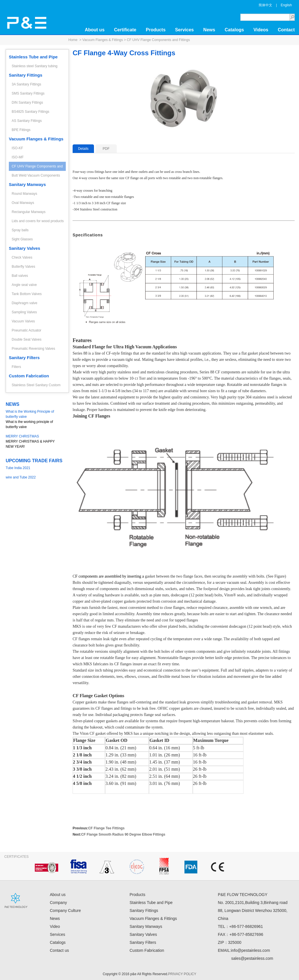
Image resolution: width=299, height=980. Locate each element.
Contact (286, 30)
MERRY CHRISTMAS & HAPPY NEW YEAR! (34, 441)
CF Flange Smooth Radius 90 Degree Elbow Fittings (123, 834)
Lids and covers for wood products (38, 221)
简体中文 (265, 5)
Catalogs (234, 30)
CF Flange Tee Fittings (107, 828)
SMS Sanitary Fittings (28, 93)
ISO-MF (18, 157)
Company (58, 903)
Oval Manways (23, 203)
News (209, 30)
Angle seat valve (24, 285)
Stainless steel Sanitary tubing (35, 66)
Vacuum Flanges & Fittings (103, 40)
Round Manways (24, 194)
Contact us (59, 950)
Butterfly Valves (23, 267)
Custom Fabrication (29, 376)
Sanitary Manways (27, 184)
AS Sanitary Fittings (27, 121)
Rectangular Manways (29, 212)
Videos (261, 30)
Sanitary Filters (24, 358)
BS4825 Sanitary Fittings (30, 112)
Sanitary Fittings (26, 75)
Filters (16, 367)
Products (156, 30)
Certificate (125, 30)
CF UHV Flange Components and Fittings (158, 40)
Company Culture (65, 911)
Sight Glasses (22, 239)
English (286, 5)
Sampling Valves (24, 312)
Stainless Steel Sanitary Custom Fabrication (36, 386)
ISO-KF (17, 148)
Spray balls (20, 230)
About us (95, 30)
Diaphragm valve (24, 303)
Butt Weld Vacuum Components (36, 175)
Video (55, 926)
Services (185, 30)
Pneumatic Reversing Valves (33, 349)
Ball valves (20, 276)
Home (73, 40)
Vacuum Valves (23, 321)
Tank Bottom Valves (27, 294)
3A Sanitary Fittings (26, 84)
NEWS (13, 404)
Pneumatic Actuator (26, 330)
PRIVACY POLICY (182, 974)
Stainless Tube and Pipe (33, 57)
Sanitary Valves (24, 248)
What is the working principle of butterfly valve (34, 419)
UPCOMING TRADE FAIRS (34, 461)
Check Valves (22, 257)
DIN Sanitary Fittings (27, 103)
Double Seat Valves (27, 339)
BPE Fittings (21, 130)
